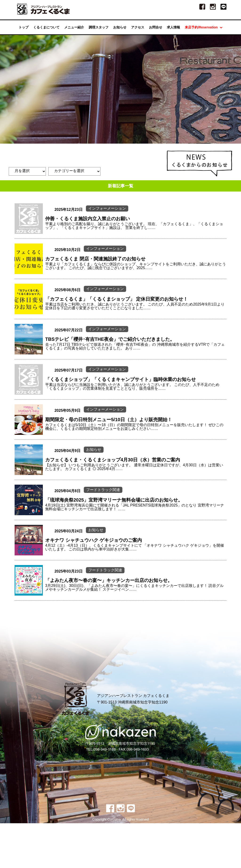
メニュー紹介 (74, 29)
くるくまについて (46, 29)
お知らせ (120, 29)
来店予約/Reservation (204, 29)
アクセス (138, 29)
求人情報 (173, 29)
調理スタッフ (99, 29)
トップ (24, 29)
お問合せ (156, 29)
